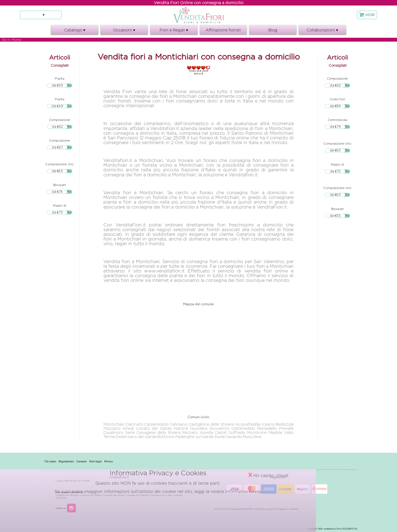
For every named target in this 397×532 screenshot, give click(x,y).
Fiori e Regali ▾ (174, 32)
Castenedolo (243, 428)
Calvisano (179, 424)
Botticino (166, 437)
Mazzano (112, 428)
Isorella (206, 432)
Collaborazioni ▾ (322, 32)
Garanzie (91, 461)
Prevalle (286, 428)
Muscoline (252, 437)
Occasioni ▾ (124, 32)
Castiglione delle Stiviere (212, 424)
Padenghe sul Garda (194, 437)
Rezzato (190, 432)
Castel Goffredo (230, 432)
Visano (268, 424)
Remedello (267, 428)
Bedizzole (285, 424)
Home (17, 40)
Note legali (108, 461)
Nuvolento (219, 428)
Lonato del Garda (154, 428)
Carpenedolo (156, 424)
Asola (219, 437)
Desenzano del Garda (136, 437)
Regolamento (72, 461)
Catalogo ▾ (75, 32)
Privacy (124, 461)
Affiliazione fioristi (223, 30)
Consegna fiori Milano (91, 495)
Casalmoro (113, 432)
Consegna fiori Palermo (137, 495)
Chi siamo (52, 461)
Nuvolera (199, 428)
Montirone (257, 432)
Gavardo (234, 437)
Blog (273, 30)
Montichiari (114, 424)
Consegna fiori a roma (161, 495)
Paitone (181, 428)
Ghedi (128, 428)
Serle (130, 432)
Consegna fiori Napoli (114, 495)
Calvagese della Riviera (159, 432)
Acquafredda (248, 424)
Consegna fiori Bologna (67, 495)
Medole (275, 432)
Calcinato (134, 424)
